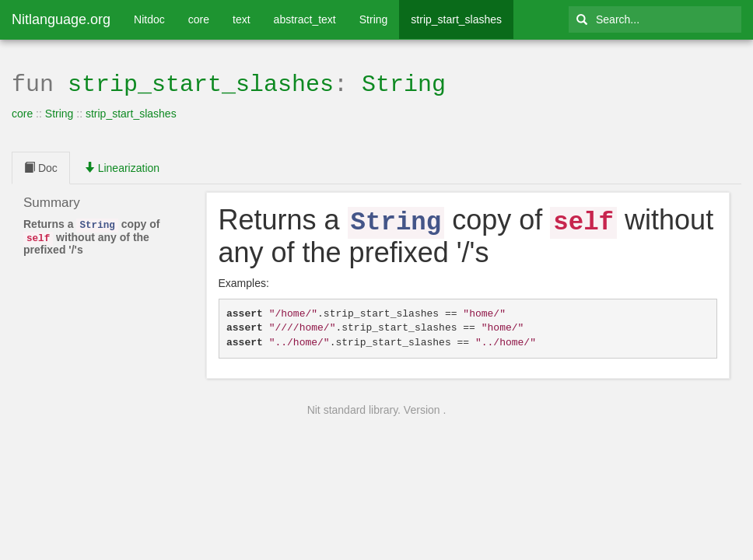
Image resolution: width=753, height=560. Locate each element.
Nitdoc (149, 19)
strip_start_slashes (456, 19)
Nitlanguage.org (61, 19)
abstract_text (305, 19)
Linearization (122, 166)
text (242, 19)
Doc (41, 166)
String (374, 19)
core (199, 19)
